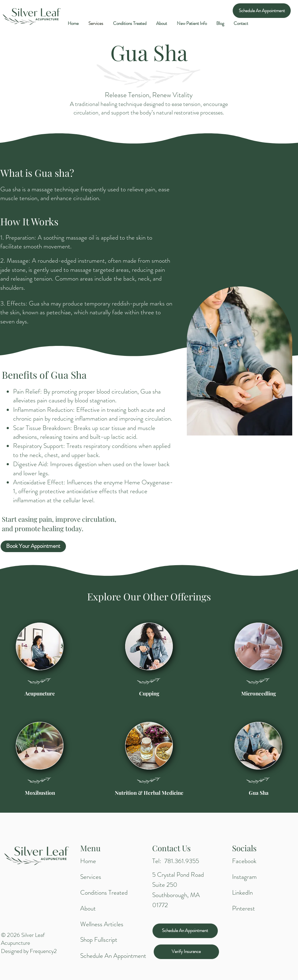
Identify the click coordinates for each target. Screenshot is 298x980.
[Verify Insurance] (186, 952)
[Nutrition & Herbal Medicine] (149, 793)
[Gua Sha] (259, 793)
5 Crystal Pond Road (178, 875)
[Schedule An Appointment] (262, 11)
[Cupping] (149, 694)
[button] (192, 23)
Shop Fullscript (99, 940)
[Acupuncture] (40, 694)
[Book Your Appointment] (33, 546)
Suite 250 (165, 885)
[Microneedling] (259, 694)
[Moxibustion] (40, 793)
